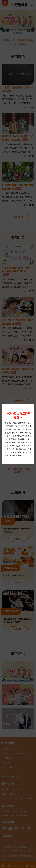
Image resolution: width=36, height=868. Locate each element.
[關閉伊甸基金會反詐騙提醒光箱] (30, 408)
